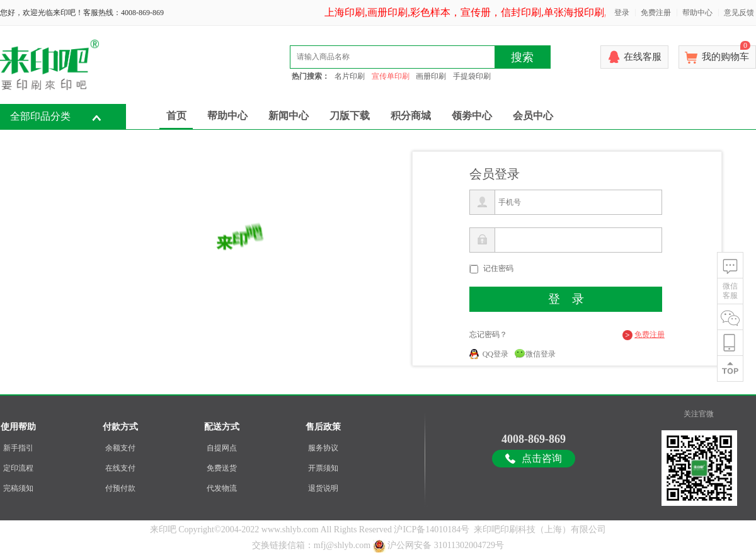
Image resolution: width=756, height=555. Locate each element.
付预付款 (120, 488)
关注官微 (699, 414)
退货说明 (323, 488)
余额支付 (120, 448)
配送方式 (222, 427)
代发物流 (222, 488)
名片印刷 (350, 76)
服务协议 (323, 448)
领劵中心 (472, 116)
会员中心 (533, 116)
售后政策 (323, 427)
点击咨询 (542, 458)
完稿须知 (18, 488)
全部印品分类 (40, 116)
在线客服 (643, 57)
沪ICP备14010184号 (432, 529)
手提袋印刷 (472, 76)
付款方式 (120, 427)
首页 (176, 116)
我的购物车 (726, 54)
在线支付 (120, 468)
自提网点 (222, 448)
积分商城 (411, 116)
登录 (622, 13)
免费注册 (656, 13)
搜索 (522, 57)
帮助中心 (697, 13)
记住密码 (498, 268)
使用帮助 (18, 427)
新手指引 (18, 448)
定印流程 (18, 468)
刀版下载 (350, 116)
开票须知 (323, 468)
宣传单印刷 (391, 76)
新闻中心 (289, 116)
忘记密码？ (488, 335)
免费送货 (222, 468)
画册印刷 (431, 76)
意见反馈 (739, 13)
